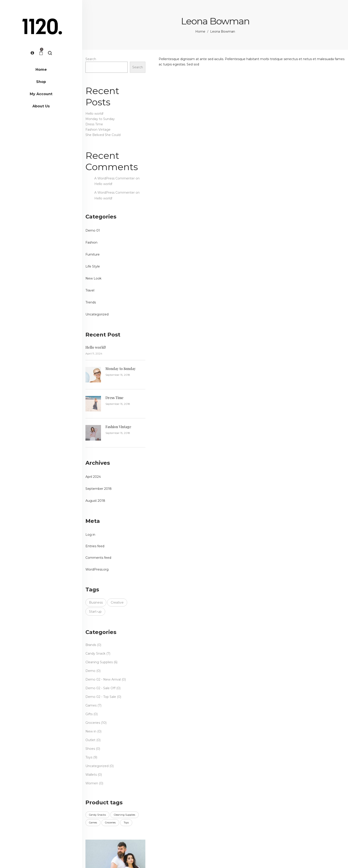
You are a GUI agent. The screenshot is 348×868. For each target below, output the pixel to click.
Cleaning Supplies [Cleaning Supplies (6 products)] (125, 815)
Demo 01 (93, 230)
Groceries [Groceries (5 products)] (110, 823)
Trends (91, 302)
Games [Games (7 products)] (93, 823)
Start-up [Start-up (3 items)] (95, 612)
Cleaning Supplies (99, 662)
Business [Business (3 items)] (96, 602)
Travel (90, 290)
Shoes (90, 749)
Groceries (93, 723)
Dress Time (94, 124)
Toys (89, 757)
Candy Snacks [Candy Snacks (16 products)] (97, 815)
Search (91, 59)
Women (92, 783)
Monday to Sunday (100, 119)
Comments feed (98, 558)
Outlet (90, 740)
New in (91, 731)
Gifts (89, 714)
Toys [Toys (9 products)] (126, 823)
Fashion (91, 242)
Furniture (93, 254)
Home (200, 31)
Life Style (93, 266)
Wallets (91, 775)
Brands (91, 645)
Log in (90, 535)
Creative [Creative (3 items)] (117, 602)
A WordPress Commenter (115, 178)
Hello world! (94, 114)
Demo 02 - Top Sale (101, 697)
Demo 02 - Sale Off (100, 688)
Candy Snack (95, 653)
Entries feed (95, 546)
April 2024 (93, 477)
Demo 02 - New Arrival (103, 679)
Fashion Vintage (98, 130)
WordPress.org (97, 569)
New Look (93, 278)
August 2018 (95, 501)
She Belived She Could (103, 135)
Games (91, 705)
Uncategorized (97, 314)
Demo (90, 671)
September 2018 (99, 489)
